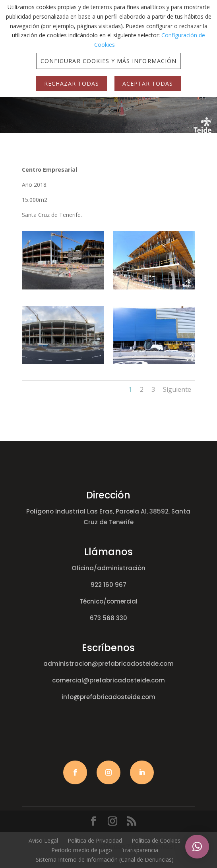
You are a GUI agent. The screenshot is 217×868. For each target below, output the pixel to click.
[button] (197, 847)
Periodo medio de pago (82, 850)
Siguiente (177, 389)
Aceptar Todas (148, 83)
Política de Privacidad (95, 840)
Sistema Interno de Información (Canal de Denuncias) (105, 859)
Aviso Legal (43, 840)
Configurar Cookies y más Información (108, 61)
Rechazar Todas (72, 83)
